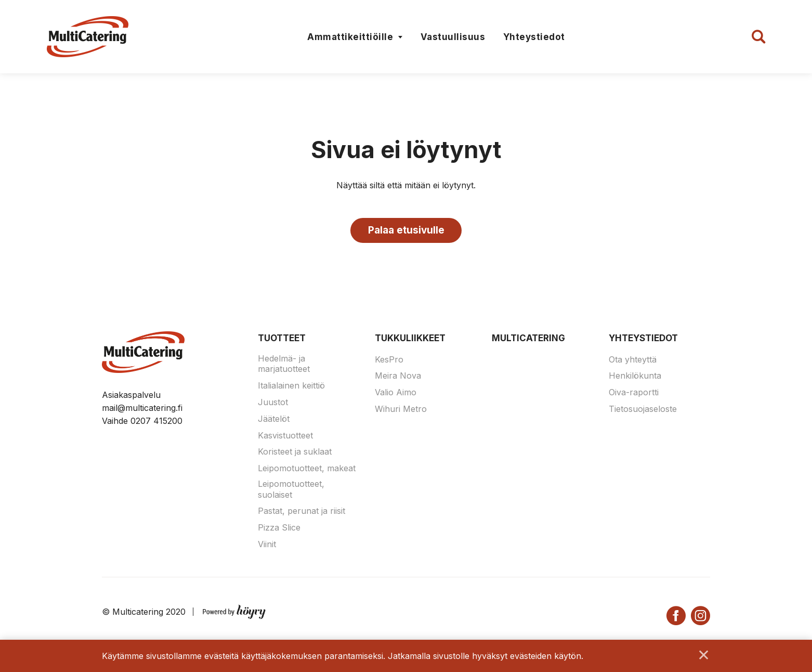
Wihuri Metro (401, 411)
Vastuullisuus (453, 37)
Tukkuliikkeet (410, 341)
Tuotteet (282, 341)
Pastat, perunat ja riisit (302, 513)
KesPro (389, 361)
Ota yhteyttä (633, 361)
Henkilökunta (635, 378)
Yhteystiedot (534, 37)
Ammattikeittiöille (350, 37)
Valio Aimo (396, 395)
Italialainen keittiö (291, 388)
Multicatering (528, 341)
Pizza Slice (279, 530)
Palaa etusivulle (406, 231)
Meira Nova (398, 378)
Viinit (267, 547)
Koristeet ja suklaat (295, 454)
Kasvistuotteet (285, 437)
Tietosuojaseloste (643, 411)
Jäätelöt (274, 421)
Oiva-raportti (634, 395)
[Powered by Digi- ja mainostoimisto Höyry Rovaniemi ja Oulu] (234, 612)
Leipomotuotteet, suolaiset (291, 492)
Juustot (273, 405)
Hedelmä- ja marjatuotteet (284, 366)
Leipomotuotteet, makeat (307, 471)
